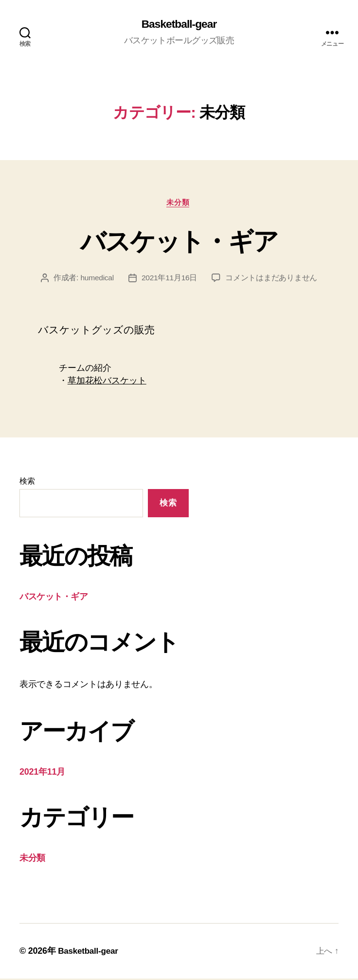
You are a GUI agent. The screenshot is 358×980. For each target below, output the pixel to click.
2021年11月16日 (170, 280)
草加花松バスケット (107, 382)
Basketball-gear (179, 24)
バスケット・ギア (179, 241)
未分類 (179, 204)
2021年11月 (42, 773)
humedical (97, 280)
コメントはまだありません (272, 280)
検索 (27, 482)
